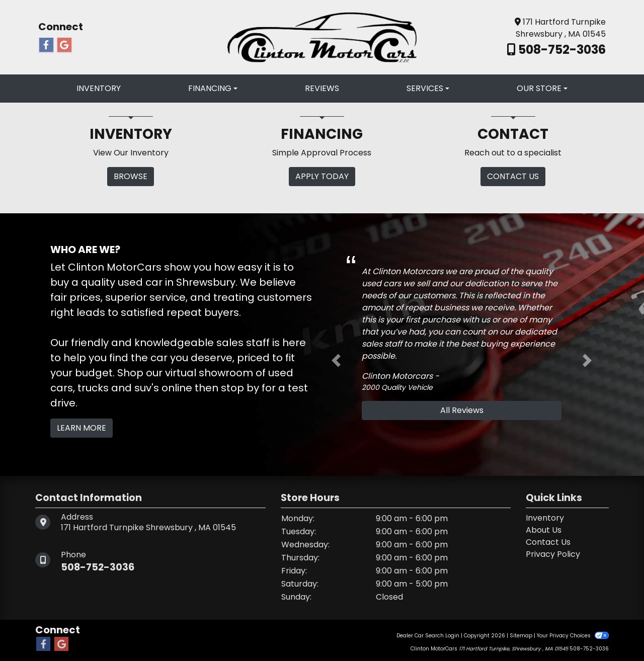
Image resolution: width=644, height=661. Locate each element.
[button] (336, 361)
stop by (240, 388)
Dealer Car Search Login (428, 636)
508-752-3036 (561, 50)
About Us (544, 530)
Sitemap (521, 636)
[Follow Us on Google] (64, 45)
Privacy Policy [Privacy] (553, 554)
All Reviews (462, 410)
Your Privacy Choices (573, 636)
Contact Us (548, 542)
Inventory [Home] (545, 518)
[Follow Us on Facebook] (46, 45)
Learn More (82, 428)
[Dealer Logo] (322, 36)
